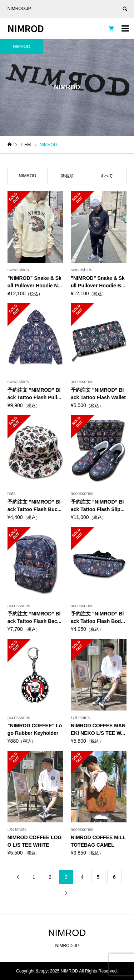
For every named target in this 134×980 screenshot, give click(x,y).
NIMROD (26, 28)
